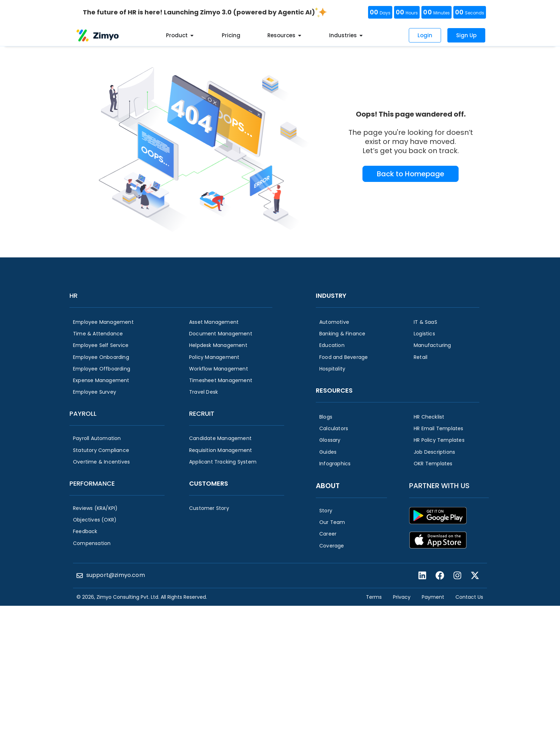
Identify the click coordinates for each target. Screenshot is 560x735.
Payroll (83, 414)
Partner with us (439, 486)
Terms (374, 597)
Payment (433, 597)
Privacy (402, 597)
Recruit (202, 414)
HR (74, 296)
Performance (92, 483)
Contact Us (469, 597)
